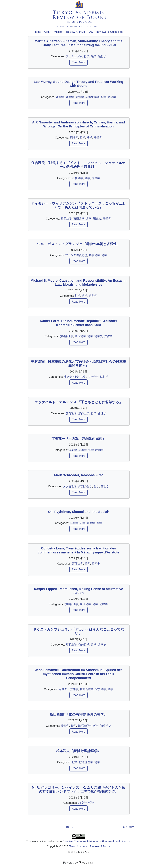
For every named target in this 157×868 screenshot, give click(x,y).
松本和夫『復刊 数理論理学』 (78, 751)
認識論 (112, 97)
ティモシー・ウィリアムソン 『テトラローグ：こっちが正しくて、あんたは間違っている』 (79, 205)
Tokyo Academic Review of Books (90, 846)
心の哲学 (84, 645)
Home (38, 32)
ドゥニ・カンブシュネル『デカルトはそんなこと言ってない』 (79, 631)
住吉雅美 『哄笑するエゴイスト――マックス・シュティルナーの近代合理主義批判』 (78, 165)
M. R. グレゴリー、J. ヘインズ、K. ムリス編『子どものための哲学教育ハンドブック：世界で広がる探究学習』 (78, 790)
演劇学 (73, 450)
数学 (73, 726)
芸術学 (80, 97)
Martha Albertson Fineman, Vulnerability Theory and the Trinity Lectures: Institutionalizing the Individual (78, 43)
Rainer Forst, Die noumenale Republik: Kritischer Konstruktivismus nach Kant (78, 323)
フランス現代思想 (76, 255)
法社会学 (93, 377)
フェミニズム (74, 56)
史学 (82, 523)
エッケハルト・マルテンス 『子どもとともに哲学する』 (79, 402)
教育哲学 (71, 413)
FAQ (90, 32)
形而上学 (66, 219)
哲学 (87, 56)
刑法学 (74, 138)
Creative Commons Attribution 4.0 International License (96, 841)
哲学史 (99, 336)
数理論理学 (85, 726)
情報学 (65, 726)
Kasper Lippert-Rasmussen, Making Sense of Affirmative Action (78, 591)
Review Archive (76, 32)
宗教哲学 (101, 689)
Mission (59, 32)
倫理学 (96, 178)
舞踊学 (99, 450)
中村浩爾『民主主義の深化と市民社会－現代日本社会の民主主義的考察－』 (79, 364)
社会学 (68, 377)
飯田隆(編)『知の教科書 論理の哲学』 (78, 714)
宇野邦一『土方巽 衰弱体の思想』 (79, 439)
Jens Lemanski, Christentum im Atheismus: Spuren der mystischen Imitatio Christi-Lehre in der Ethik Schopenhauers (78, 674)
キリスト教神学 (69, 689)
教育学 (82, 803)
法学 (94, 56)
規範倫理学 (66, 336)
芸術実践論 (92, 97)
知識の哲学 (85, 486)
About (48, 32)
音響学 (70, 97)
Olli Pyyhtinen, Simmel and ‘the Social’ (78, 512)
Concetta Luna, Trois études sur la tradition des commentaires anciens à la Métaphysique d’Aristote (78, 550)
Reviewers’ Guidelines (110, 32)
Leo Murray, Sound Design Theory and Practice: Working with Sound (78, 84)
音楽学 (60, 97)
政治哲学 (80, 336)
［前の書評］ (128, 827)
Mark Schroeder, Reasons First (79, 475)
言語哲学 (79, 219)
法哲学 (102, 56)
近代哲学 (78, 178)
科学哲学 (94, 255)
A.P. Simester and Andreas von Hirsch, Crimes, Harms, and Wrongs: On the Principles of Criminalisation (79, 124)
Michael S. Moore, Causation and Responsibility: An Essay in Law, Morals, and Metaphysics (78, 282)
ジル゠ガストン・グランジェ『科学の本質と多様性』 (78, 244)
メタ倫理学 (70, 486)
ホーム (70, 827)
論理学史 (106, 726)
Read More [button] (78, 62)
